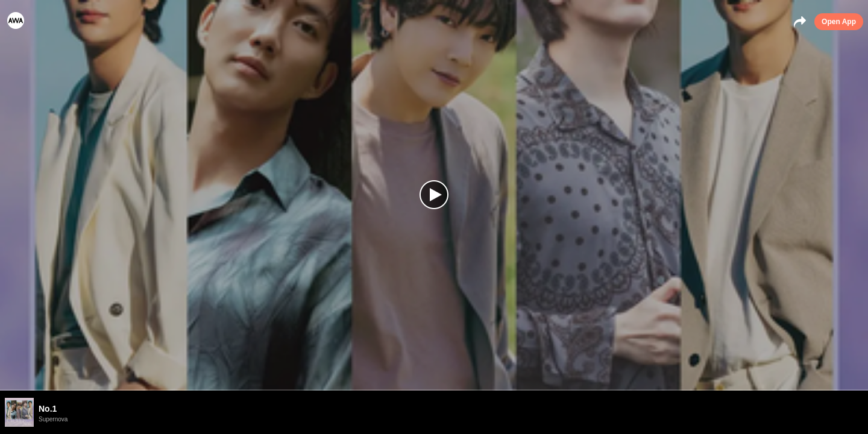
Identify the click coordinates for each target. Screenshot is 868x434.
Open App (839, 22)
